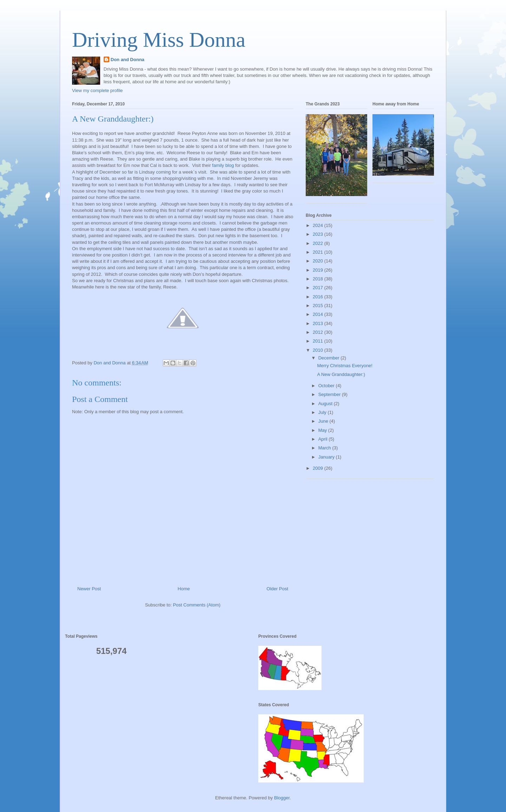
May (323, 430)
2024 (319, 225)
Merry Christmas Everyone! (345, 366)
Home (184, 589)
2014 (319, 314)
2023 (319, 234)
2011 (319, 341)
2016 (319, 297)
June (324, 421)
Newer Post (89, 589)
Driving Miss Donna (159, 40)
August (326, 404)
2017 (319, 288)
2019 (319, 270)
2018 (319, 279)
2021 (319, 252)
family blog (223, 165)
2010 (319, 350)
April (324, 439)
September (330, 394)
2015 (319, 306)
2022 (319, 243)
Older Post (277, 589)
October (327, 386)
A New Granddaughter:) (341, 374)
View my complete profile (97, 90)
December (330, 358)
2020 (319, 261)
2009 (319, 468)
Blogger (282, 798)
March (325, 448)
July (323, 412)
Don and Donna (128, 60)
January (327, 457)
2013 (319, 323)
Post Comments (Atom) (197, 605)
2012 (319, 332)
